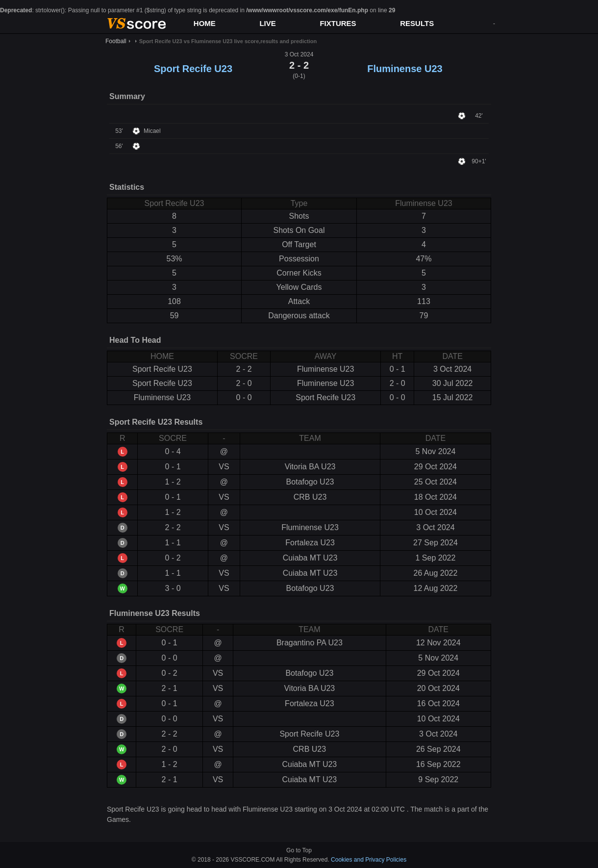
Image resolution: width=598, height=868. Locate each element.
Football (116, 41)
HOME (205, 23)
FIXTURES (338, 23)
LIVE (267, 23)
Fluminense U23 (405, 69)
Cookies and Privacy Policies (369, 860)
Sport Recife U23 (193, 69)
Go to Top (299, 850)
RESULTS (417, 23)
